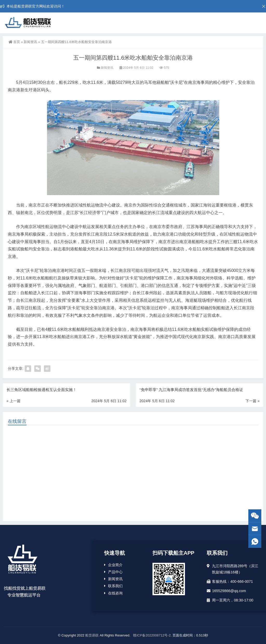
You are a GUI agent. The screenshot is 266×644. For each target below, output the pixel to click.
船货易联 (92, 635)
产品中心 (115, 572)
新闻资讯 (30, 42)
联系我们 (115, 586)
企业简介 (115, 565)
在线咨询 (115, 593)
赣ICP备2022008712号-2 (151, 635)
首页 (14, 42)
